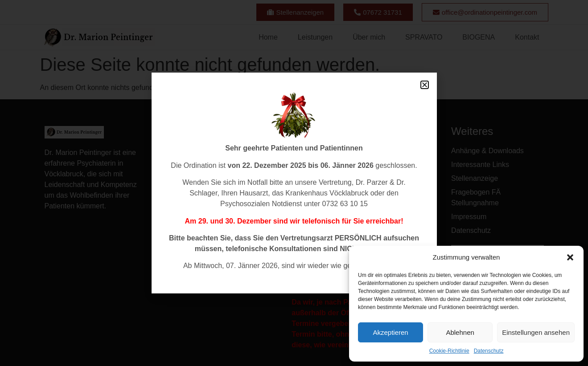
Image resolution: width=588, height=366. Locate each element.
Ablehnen (460, 332)
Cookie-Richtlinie (449, 351)
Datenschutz (489, 351)
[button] (570, 257)
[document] (294, 183)
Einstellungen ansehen (536, 332)
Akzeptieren (390, 332)
